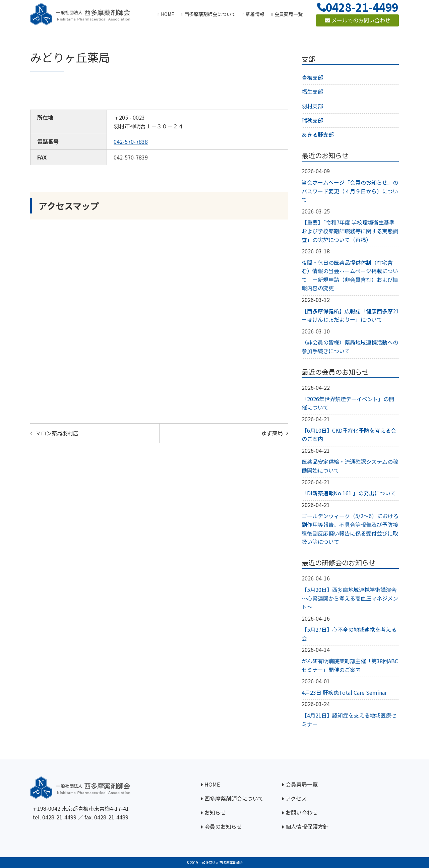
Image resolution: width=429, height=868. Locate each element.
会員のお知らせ (223, 826)
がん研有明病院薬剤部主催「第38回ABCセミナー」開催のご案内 (350, 665)
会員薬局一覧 (302, 784)
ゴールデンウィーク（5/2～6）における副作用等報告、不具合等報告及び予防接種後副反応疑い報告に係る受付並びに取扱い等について (350, 529)
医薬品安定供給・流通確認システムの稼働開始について (350, 466)
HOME (212, 784)
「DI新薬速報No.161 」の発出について (349, 493)
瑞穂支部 (312, 120)
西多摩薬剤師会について (234, 798)
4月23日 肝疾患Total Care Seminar (344, 692)
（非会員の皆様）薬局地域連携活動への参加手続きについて (350, 347)
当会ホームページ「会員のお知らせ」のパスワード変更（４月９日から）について (350, 191)
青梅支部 (312, 77)
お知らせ (215, 812)
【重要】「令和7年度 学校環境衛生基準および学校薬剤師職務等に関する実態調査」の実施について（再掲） (350, 231)
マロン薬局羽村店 (57, 433)
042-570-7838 (131, 141)
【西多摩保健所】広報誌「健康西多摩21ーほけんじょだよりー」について (350, 315)
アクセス (296, 798)
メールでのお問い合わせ (358, 20)
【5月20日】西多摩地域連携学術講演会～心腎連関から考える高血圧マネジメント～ (350, 598)
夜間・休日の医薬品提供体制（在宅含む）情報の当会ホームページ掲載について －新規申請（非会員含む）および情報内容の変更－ (350, 275)
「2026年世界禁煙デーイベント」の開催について (348, 403)
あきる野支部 (318, 134)
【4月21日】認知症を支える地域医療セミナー (349, 720)
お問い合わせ (302, 812)
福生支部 (312, 91)
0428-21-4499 (59, 817)
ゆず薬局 (272, 433)
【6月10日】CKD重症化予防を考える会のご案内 (349, 435)
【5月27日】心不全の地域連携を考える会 (349, 634)
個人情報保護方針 (307, 826)
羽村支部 (312, 106)
